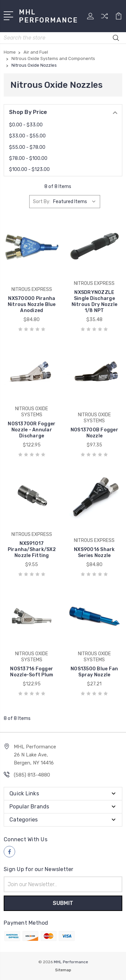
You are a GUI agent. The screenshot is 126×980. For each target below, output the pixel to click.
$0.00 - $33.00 (26, 125)
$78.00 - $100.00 (28, 158)
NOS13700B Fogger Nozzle (94, 433)
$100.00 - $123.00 (29, 169)
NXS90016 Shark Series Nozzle (94, 553)
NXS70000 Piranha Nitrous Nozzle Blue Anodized (32, 304)
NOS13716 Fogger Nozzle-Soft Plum (32, 672)
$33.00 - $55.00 (27, 136)
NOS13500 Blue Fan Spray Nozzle (94, 672)
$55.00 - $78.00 (27, 147)
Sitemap (63, 970)
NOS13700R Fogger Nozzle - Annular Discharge (32, 430)
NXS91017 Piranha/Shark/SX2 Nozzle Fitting (32, 549)
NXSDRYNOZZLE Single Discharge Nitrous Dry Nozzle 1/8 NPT (95, 301)
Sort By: (42, 202)
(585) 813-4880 (32, 775)
